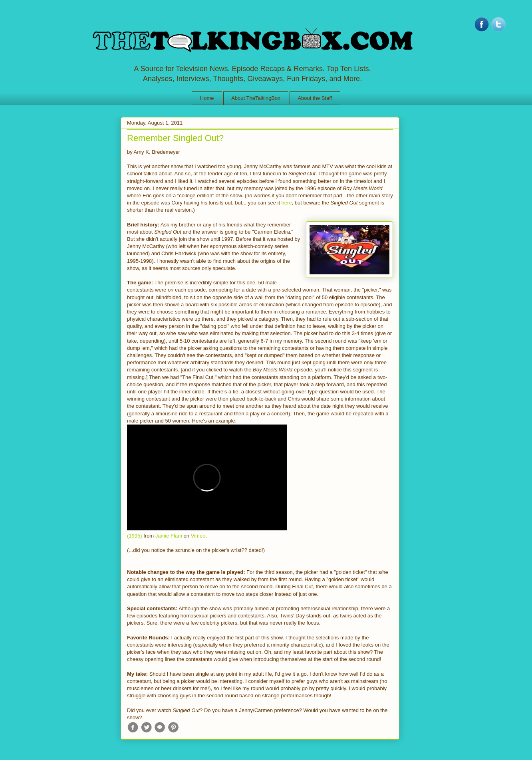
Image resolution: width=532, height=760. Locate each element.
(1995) (135, 536)
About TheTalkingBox (256, 98)
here (287, 203)
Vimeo (198, 536)
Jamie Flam (169, 536)
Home (207, 98)
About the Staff (315, 98)
